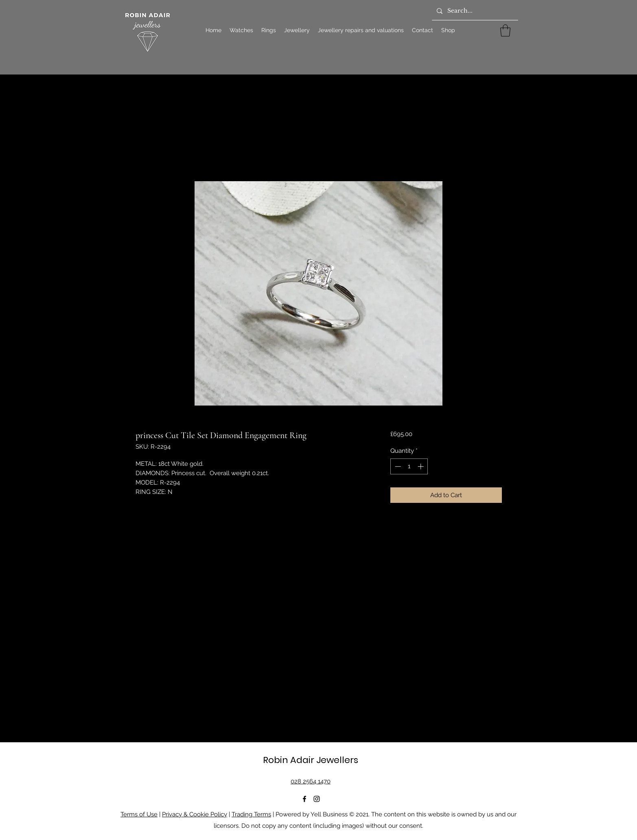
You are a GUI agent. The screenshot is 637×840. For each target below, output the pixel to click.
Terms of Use (139, 814)
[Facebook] (304, 799)
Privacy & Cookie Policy (195, 814)
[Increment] (421, 466)
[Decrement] (397, 466)
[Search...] (474, 11)
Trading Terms (251, 814)
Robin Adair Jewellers (311, 760)
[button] (505, 31)
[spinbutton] (409, 466)
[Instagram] (317, 799)
